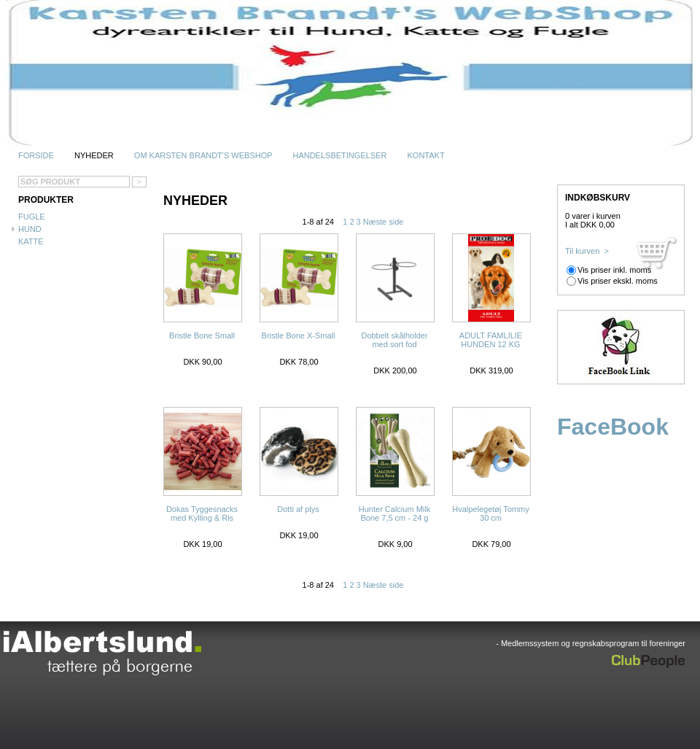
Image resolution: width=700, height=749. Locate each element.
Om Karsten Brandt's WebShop (203, 155)
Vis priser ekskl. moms (618, 281)
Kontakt (425, 155)
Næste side (384, 222)
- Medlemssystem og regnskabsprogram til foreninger (591, 643)
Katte (31, 241)
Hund (30, 229)
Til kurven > (587, 251)
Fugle (32, 217)
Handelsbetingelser (339, 155)
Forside (36, 155)
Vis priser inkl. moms (614, 270)
